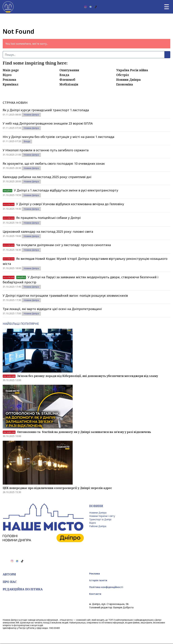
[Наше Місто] (8, 7)
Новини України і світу (102, 516)
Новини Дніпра (128, 80)
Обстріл (122, 75)
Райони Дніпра (98, 526)
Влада (64, 75)
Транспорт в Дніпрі (100, 519)
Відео (7, 75)
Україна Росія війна (132, 70)
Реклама (9, 80)
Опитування (69, 70)
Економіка (125, 84)
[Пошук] (84, 55)
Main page (11, 70)
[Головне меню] (167, 7)
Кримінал (10, 84)
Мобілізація (69, 84)
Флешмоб (67, 80)
